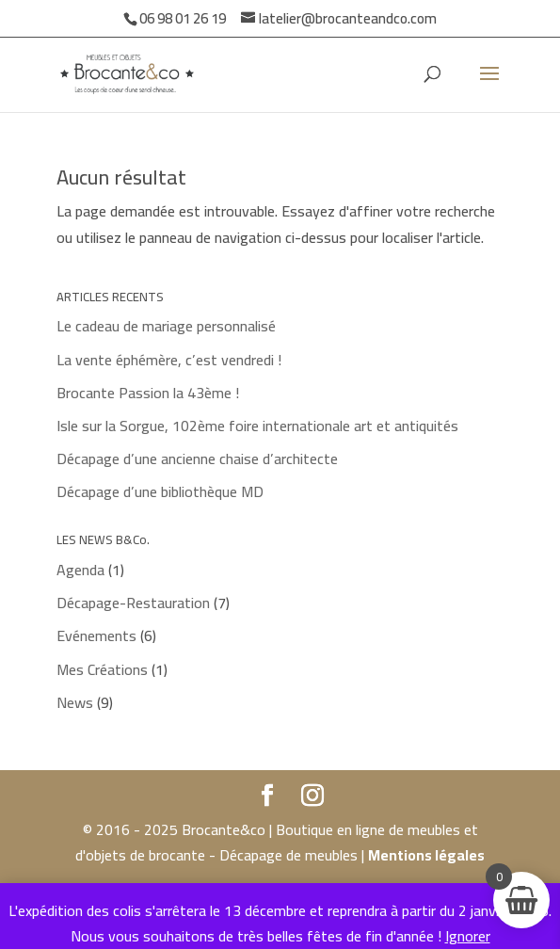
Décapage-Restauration (133, 603)
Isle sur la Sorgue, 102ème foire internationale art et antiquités (257, 426)
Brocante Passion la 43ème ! (148, 393)
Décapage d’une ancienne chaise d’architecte (197, 458)
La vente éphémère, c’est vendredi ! (169, 360)
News (75, 702)
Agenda (80, 570)
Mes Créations (102, 669)
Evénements (96, 635)
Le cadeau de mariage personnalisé (166, 326)
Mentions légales (426, 855)
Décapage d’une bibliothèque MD (160, 491)
